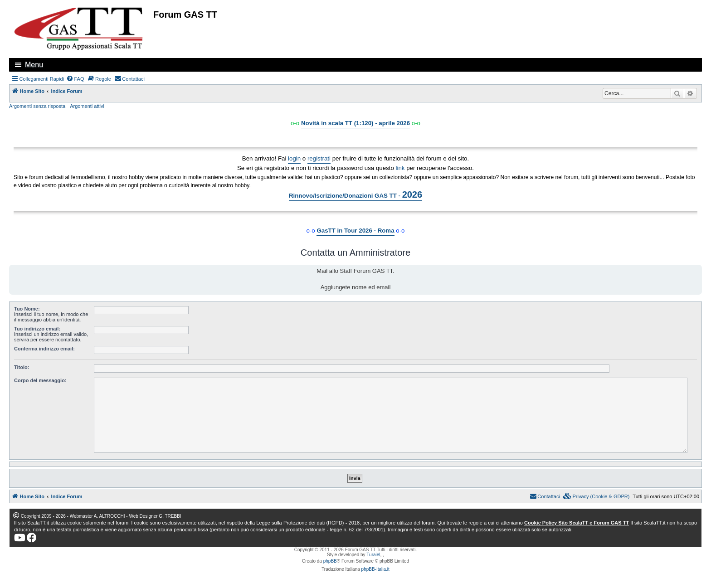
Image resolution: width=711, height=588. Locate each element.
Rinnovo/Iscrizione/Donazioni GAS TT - (355, 194)
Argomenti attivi (87, 106)
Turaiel (373, 555)
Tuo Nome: (27, 309)
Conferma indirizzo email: (44, 349)
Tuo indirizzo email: (37, 329)
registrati (319, 158)
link (400, 168)
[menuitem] (75, 79)
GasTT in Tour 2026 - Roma (355, 231)
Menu (34, 65)
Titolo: (22, 367)
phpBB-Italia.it (375, 569)
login (294, 158)
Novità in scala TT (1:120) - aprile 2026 (355, 123)
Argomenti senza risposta (37, 106)
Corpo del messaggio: (40, 380)
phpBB (330, 561)
